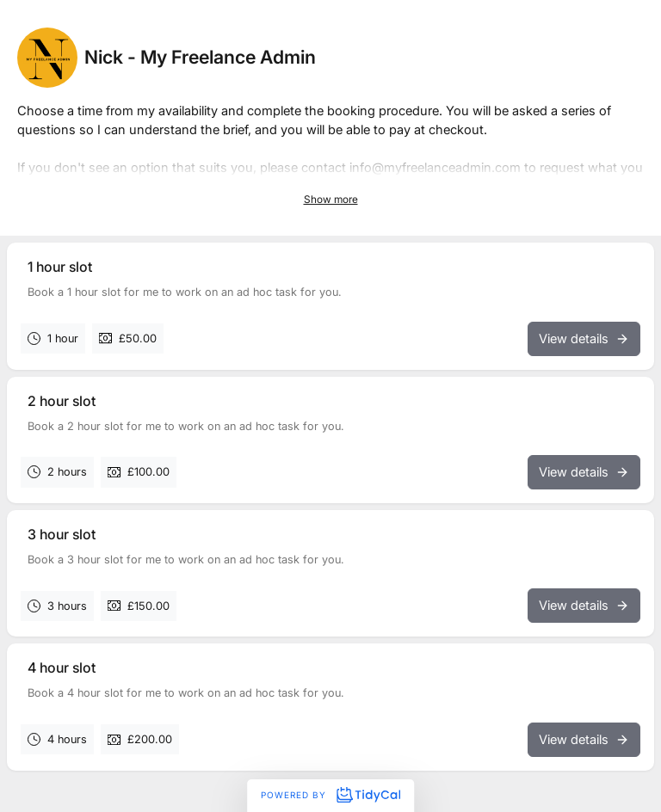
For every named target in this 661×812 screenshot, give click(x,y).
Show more (331, 199)
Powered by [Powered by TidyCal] (330, 795)
